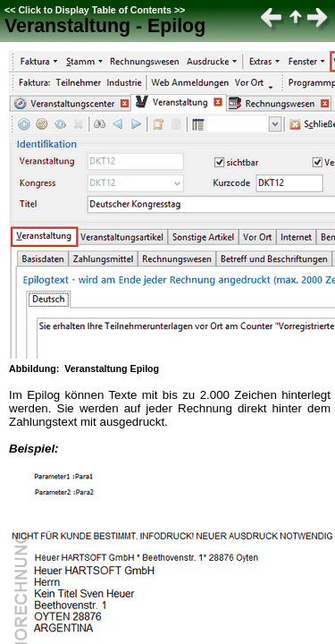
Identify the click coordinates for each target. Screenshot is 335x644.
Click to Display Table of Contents (95, 10)
